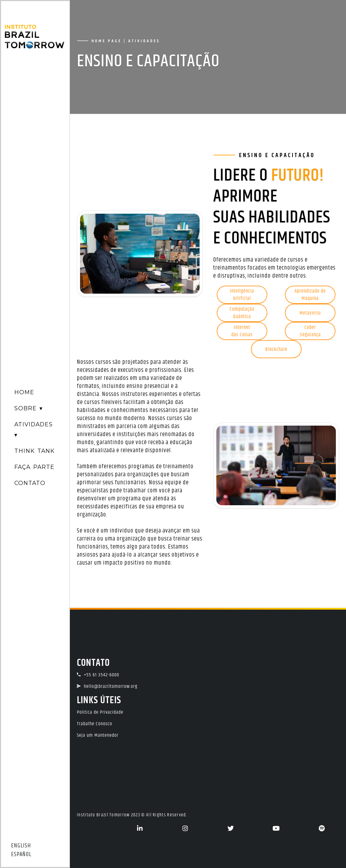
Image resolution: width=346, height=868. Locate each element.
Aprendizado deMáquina (310, 295)
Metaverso (310, 313)
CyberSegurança (310, 331)
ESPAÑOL (21, 855)
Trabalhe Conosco (95, 724)
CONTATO (30, 483)
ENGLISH (21, 846)
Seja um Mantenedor (98, 735)
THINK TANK (34, 451)
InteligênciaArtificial (242, 295)
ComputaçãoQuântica (242, 313)
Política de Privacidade (100, 712)
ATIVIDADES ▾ (34, 430)
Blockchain (276, 350)
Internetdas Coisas (242, 331)
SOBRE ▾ (28, 408)
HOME (24, 392)
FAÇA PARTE (34, 467)
